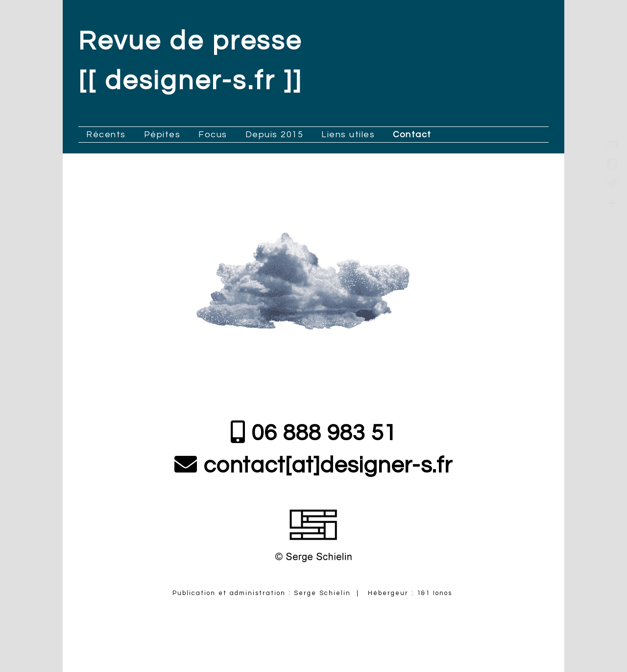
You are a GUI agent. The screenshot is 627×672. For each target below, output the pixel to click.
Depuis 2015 (275, 135)
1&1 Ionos (436, 593)
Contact (412, 135)
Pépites (162, 135)
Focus (213, 135)
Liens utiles (348, 135)
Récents (106, 135)
